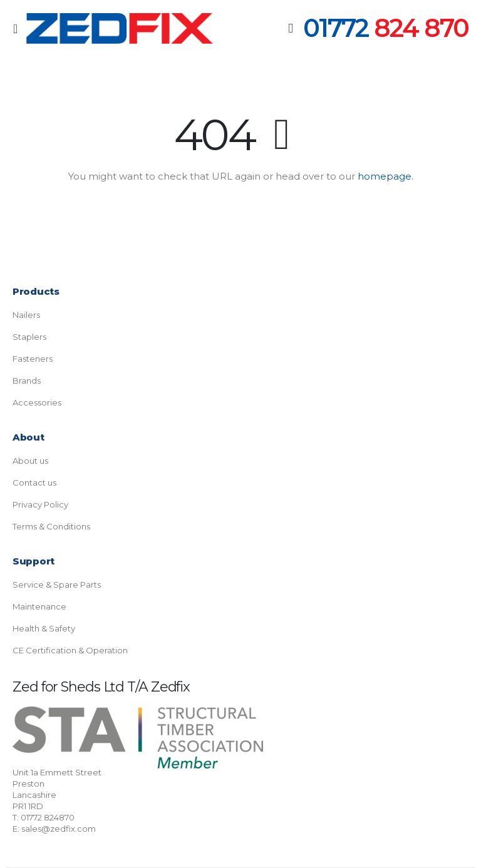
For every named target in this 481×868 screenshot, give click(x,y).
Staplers (29, 337)
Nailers (26, 315)
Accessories (37, 402)
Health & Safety (44, 628)
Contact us (34, 483)
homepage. (385, 176)
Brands (27, 380)
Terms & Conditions (51, 526)
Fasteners (33, 359)
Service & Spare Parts (57, 585)
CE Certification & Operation (70, 650)
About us (30, 461)
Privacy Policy (40, 504)
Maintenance (39, 606)
